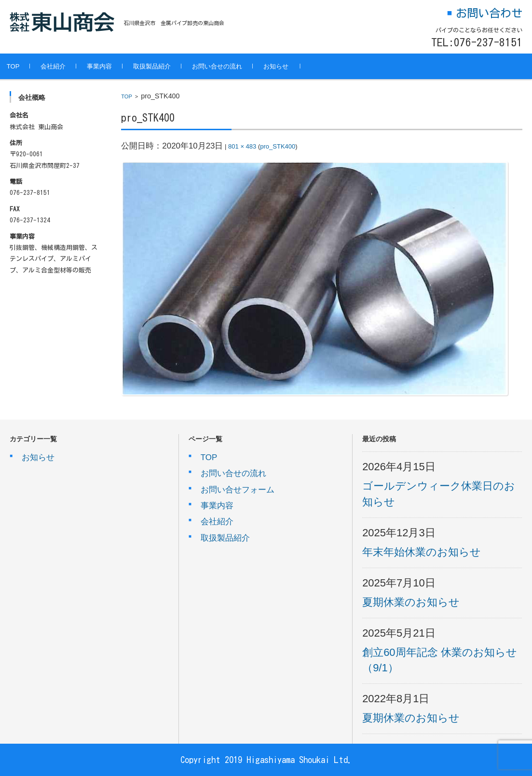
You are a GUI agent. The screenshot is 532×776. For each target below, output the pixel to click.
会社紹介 (67, 66)
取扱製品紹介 (166, 66)
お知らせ (290, 66)
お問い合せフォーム (238, 490)
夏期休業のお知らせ (411, 602)
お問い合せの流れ (231, 66)
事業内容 (113, 66)
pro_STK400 (278, 146)
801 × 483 (242, 146)
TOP (27, 66)
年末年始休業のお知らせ (422, 552)
